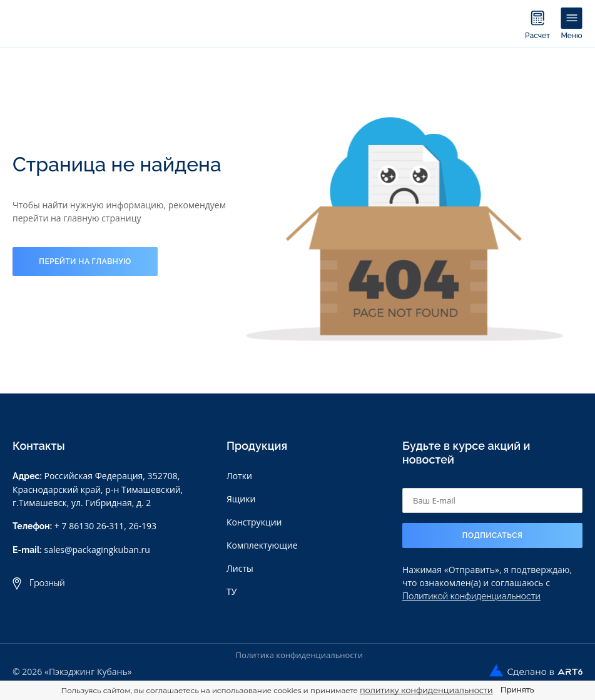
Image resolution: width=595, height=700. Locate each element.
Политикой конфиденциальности (471, 596)
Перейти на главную (85, 261)
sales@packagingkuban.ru (97, 550)
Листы (240, 568)
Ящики (241, 499)
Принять (517, 690)
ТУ (231, 591)
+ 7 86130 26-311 (89, 526)
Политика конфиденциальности (299, 655)
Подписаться (493, 535)
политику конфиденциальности (426, 690)
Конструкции (254, 522)
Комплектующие (262, 545)
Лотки (239, 476)
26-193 (143, 526)
